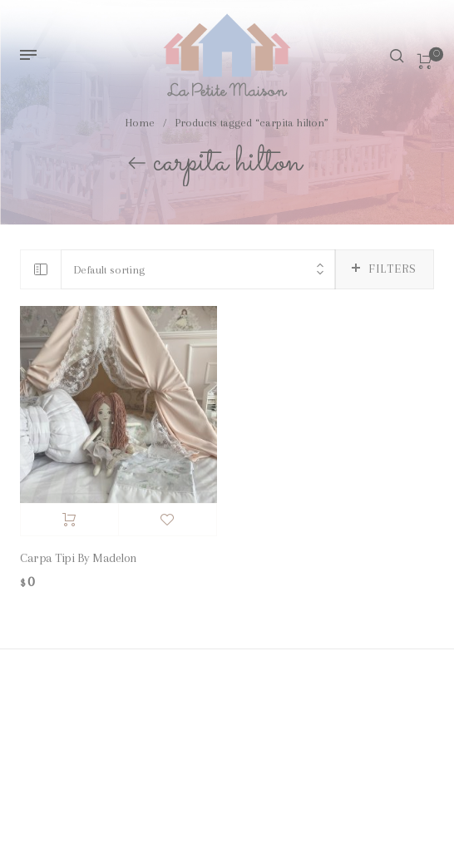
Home (140, 124)
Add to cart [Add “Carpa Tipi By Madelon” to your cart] (69, 520)
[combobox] (198, 270)
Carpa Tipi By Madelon (79, 558)
